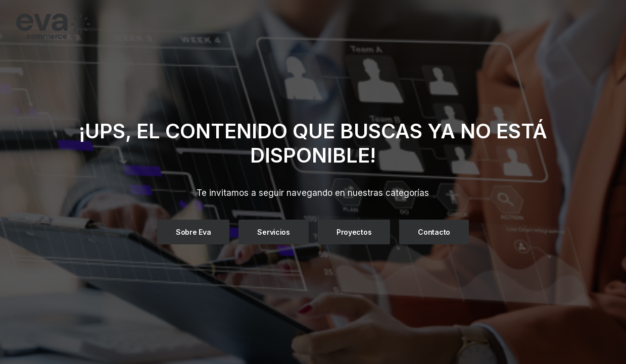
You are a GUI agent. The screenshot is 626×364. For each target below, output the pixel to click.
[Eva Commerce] (127, 26)
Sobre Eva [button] (193, 231)
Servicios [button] (273, 231)
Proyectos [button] (354, 231)
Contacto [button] (434, 231)
